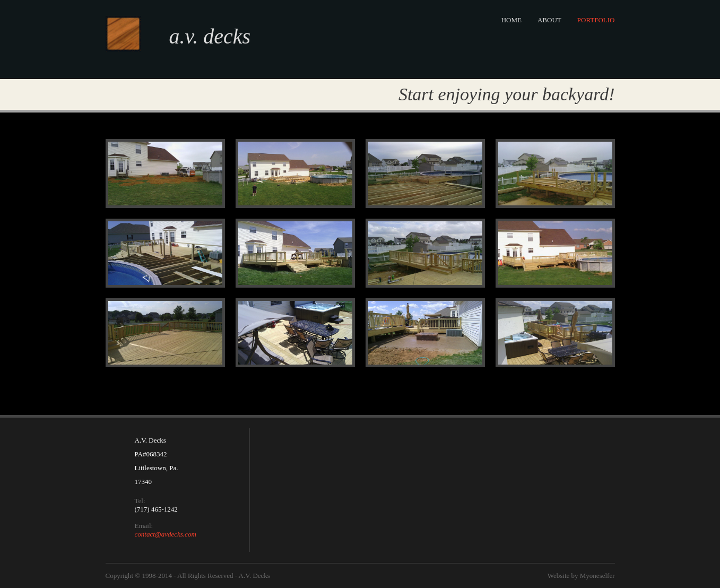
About (549, 20)
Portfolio (596, 20)
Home (511, 20)
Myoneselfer (597, 576)
